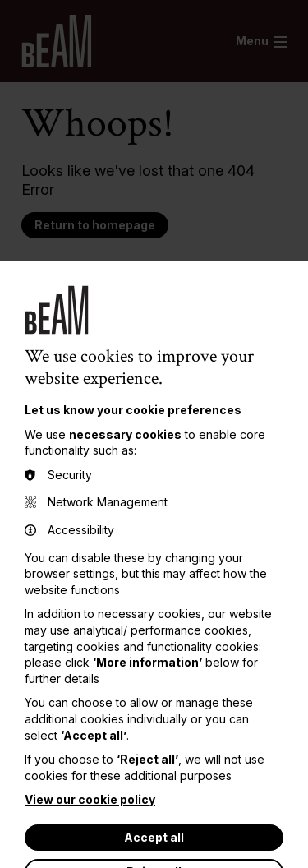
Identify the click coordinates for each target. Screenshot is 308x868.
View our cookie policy (90, 799)
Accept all (154, 837)
